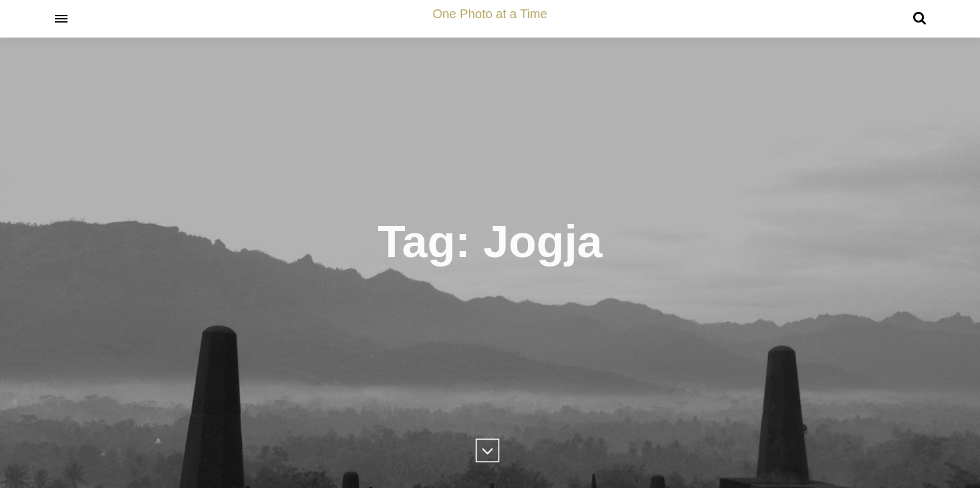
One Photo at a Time (490, 14)
